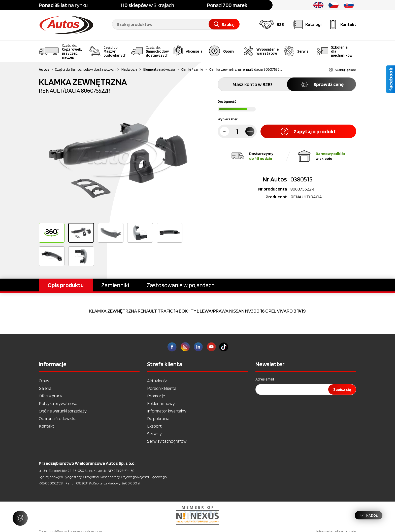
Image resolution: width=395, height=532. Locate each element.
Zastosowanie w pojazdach (181, 285)
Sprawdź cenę (322, 84)
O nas (44, 381)
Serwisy (154, 433)
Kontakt (46, 426)
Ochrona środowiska (58, 418)
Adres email (265, 379)
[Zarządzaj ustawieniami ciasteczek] (20, 518)
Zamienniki (115, 285)
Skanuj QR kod (343, 70)
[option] (118, 160)
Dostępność (227, 101)
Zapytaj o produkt (308, 131)
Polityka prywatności (58, 403)
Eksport (154, 426)
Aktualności (158, 381)
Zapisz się (342, 389)
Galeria (45, 388)
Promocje (156, 396)
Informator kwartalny (167, 411)
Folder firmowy (161, 403)
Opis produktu (66, 285)
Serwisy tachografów (167, 441)
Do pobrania (158, 418)
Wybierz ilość (228, 119)
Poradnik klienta (162, 388)
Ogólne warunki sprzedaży (63, 411)
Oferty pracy (51, 396)
